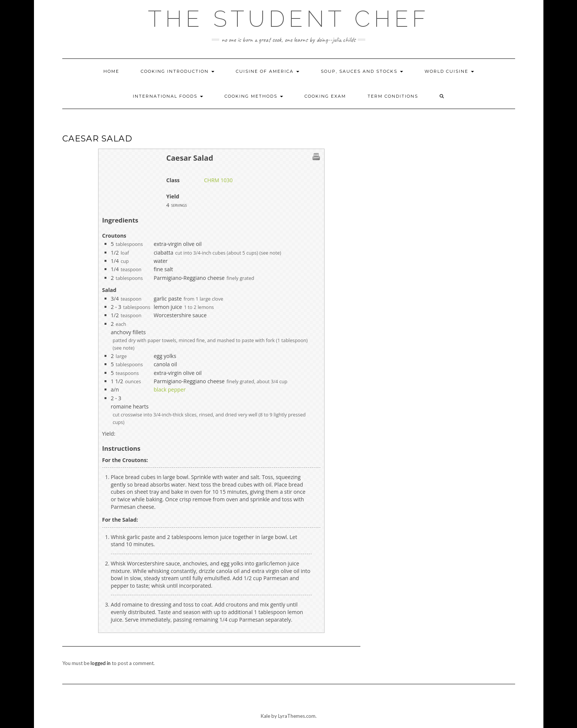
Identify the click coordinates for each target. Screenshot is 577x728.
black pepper (170, 389)
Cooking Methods (254, 96)
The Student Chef (289, 19)
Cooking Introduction (178, 71)
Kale (265, 716)
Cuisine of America (268, 71)
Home (111, 71)
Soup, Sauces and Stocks (362, 71)
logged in (101, 663)
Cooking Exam (325, 96)
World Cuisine (449, 71)
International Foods (168, 96)
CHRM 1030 (218, 180)
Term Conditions (393, 96)
